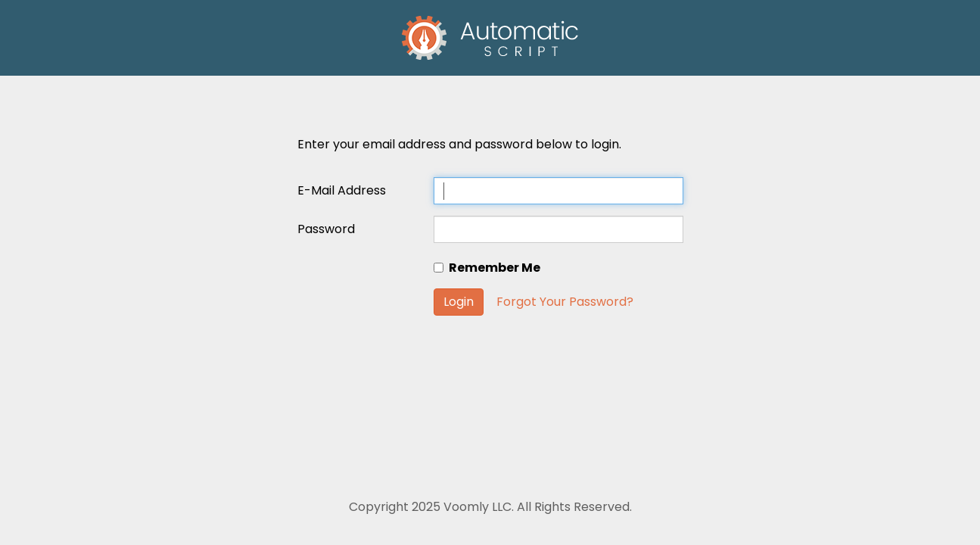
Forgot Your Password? (565, 302)
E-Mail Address (342, 190)
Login (459, 302)
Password (326, 229)
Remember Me (487, 268)
